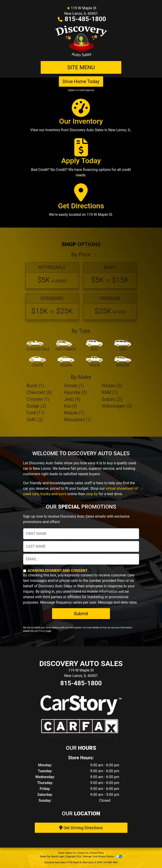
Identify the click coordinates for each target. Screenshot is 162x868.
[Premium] (110, 306)
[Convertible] (38, 346)
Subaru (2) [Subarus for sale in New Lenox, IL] (112, 399)
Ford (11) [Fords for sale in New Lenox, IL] (36, 413)
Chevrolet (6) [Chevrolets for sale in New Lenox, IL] (39, 392)
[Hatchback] (66, 346)
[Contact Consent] (25, 571)
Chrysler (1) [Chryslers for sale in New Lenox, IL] (38, 399)
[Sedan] (66, 362)
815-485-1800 (85, 19)
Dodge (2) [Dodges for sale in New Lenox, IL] (36, 406)
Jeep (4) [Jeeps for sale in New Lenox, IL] (72, 399)
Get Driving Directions (81, 828)
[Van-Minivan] (123, 346)
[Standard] (52, 306)
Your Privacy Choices (108, 857)
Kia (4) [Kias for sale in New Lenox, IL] (71, 406)
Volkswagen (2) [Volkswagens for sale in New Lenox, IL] (117, 406)
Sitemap (87, 857)
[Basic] (110, 275)
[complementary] (148, 854)
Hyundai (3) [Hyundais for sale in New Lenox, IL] (76, 392)
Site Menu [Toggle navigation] (81, 67)
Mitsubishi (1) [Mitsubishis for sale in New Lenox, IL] (78, 420)
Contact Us (83, 853)
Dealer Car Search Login (52, 857)
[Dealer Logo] (81, 41)
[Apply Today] (81, 160)
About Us (71, 853)
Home (61, 853)
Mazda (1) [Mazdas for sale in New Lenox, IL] (74, 413)
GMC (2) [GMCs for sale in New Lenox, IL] (35, 420)
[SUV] (94, 346)
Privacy (42, 631)
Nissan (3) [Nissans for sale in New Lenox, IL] (112, 386)
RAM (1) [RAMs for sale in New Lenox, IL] (110, 392)
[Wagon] (123, 362)
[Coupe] (37, 362)
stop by (92, 494)
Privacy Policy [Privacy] (97, 853)
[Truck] (94, 362)
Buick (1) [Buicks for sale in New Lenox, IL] (35, 386)
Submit (81, 614)
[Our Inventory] (81, 118)
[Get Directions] (81, 202)
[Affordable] (52, 275)
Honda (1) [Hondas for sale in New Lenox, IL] (74, 386)
